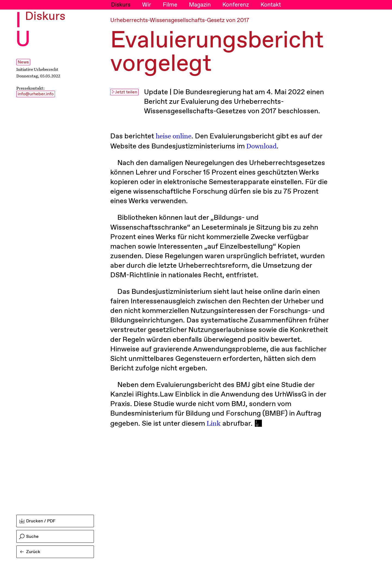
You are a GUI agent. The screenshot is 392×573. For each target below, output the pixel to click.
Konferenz (236, 5)
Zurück (30, 552)
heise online (174, 136)
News (23, 62)
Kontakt (271, 5)
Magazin (200, 5)
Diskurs (121, 5)
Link (214, 423)
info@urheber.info (36, 94)
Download (261, 146)
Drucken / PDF (38, 521)
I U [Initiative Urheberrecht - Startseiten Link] (23, 30)
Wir (147, 5)
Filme (170, 5)
